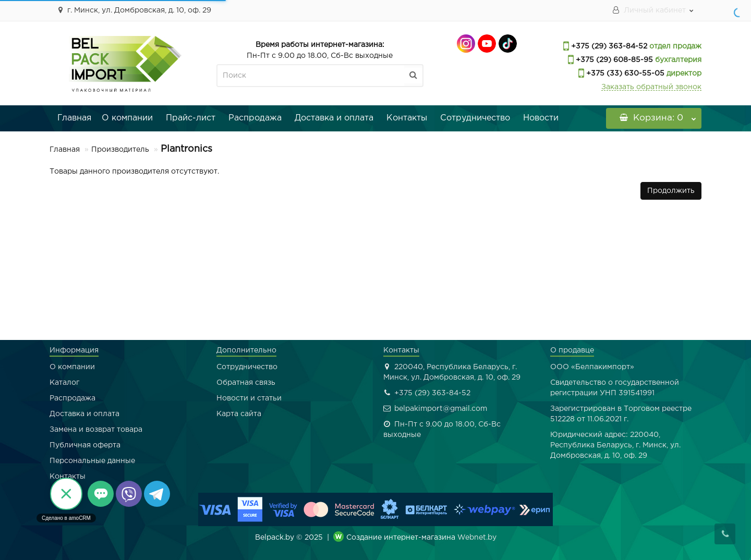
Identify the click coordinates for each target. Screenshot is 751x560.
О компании (127, 118)
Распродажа (255, 118)
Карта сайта (239, 414)
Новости (541, 118)
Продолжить (671, 191)
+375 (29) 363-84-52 (608, 46)
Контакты (407, 118)
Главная (74, 118)
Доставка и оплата (334, 118)
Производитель (120, 150)
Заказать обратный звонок (651, 87)
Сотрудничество (475, 118)
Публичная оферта (85, 445)
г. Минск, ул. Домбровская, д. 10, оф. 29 (133, 10)
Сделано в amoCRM (66, 518)
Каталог (64, 383)
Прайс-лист (191, 118)
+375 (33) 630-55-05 (624, 74)
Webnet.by (477, 538)
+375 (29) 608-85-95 (613, 60)
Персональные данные (92, 461)
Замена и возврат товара (96, 430)
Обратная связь (246, 383)
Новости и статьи (249, 398)
